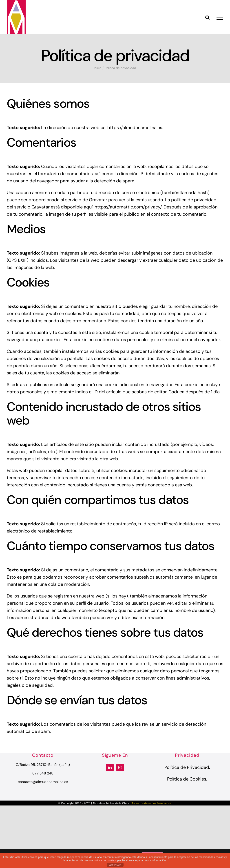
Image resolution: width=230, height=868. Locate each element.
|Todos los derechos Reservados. (151, 803)
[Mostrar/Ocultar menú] (220, 18)
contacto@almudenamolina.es (43, 782)
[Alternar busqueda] (207, 18)
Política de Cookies (187, 779)
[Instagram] (120, 767)
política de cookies (105, 860)
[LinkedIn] (110, 767)
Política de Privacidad (187, 767)
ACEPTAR (115, 865)
